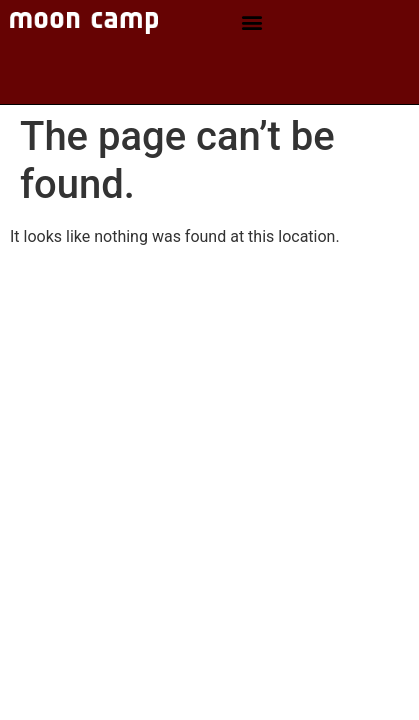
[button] (251, 22)
